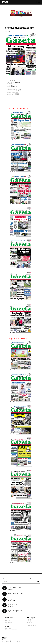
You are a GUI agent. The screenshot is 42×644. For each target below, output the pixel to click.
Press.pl (29, 621)
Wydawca (7, 621)
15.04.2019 (20, 91)
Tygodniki (13, 85)
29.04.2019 (18, 89)
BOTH (8, 642)
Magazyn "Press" (31, 619)
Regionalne (14, 87)
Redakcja (7, 619)
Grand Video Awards (32, 627)
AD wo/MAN (30, 622)
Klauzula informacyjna (11, 630)
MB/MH (18, 642)
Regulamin (8, 628)
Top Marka (29, 624)
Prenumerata (8, 624)
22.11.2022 (20, 88)
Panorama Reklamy (32, 625)
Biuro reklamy (8, 622)
